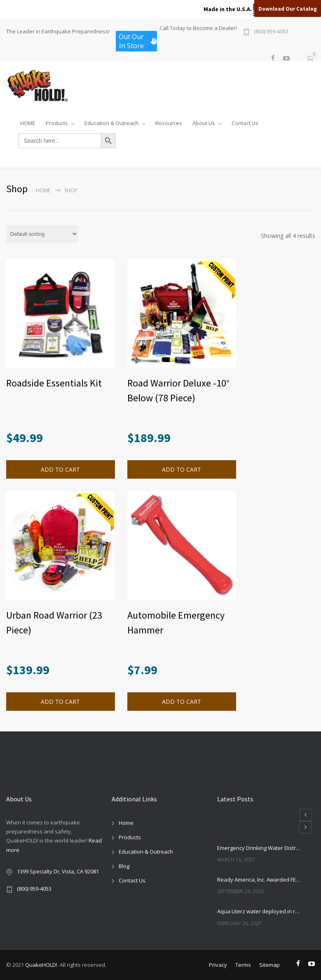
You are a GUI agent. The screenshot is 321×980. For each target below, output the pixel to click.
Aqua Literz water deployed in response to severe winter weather (259, 911)
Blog (124, 866)
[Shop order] (42, 234)
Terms (243, 965)
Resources (169, 121)
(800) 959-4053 (271, 32)
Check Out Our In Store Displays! (137, 41)
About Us (204, 121)
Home (43, 190)
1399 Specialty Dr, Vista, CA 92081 (58, 871)
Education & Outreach (112, 121)
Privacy (218, 965)
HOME (28, 121)
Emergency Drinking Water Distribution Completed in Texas (259, 848)
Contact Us (245, 121)
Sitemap (269, 965)
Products (57, 121)
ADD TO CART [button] (60, 469)
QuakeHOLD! (41, 965)
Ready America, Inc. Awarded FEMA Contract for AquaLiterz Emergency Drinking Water (259, 880)
